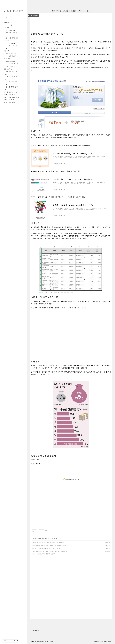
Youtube (47, 642)
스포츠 (7, 59)
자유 (6, 23)
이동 (6, 51)
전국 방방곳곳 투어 (10, 92)
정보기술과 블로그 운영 (11, 97)
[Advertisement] (71, 331)
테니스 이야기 (11, 66)
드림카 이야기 (11, 53)
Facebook (42, 642)
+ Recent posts (35, 631)
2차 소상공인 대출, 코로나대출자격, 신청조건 (44, 554)
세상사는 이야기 (10, 95)
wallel (110, 642)
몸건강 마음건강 (9, 102)
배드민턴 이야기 (12, 64)
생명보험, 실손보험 (42, 539)
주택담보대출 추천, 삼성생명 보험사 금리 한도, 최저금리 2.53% (48, 546)
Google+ (51, 642)
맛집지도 (8, 69)
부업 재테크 (10, 43)
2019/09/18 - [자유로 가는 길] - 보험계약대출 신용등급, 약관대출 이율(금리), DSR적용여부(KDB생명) (61, 145)
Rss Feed (32, 642)
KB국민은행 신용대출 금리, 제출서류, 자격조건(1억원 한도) (47, 543)
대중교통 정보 (11, 56)
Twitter (38, 642)
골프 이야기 (10, 61)
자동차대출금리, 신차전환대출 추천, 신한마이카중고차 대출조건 (49, 551)
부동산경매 (11, 30)
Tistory (101, 642)
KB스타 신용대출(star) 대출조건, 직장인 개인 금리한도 (46, 548)
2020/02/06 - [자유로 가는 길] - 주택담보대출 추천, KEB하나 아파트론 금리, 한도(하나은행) (58, 197)
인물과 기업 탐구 (10, 100)
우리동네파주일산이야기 (13, 11)
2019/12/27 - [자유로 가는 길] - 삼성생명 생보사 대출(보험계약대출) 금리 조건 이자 (56, 171)
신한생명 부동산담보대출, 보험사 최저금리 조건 (71, 11)
